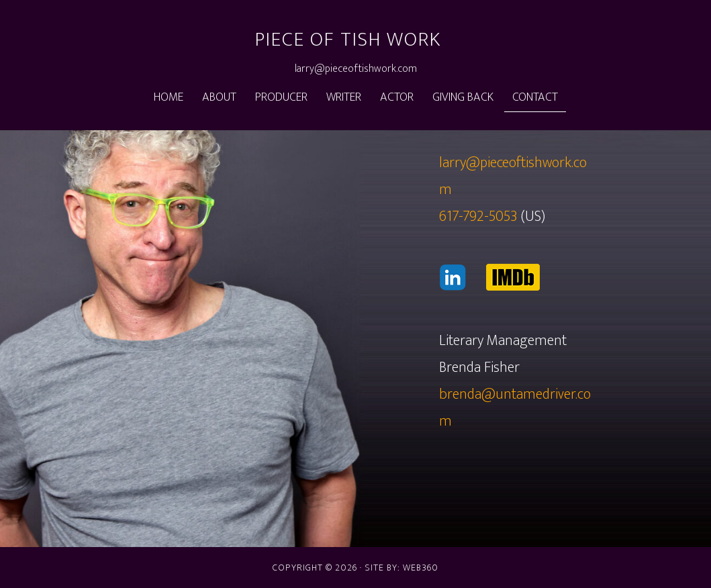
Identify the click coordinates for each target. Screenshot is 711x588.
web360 (421, 568)
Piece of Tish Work (348, 40)
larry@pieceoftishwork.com (356, 69)
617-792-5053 (478, 216)
